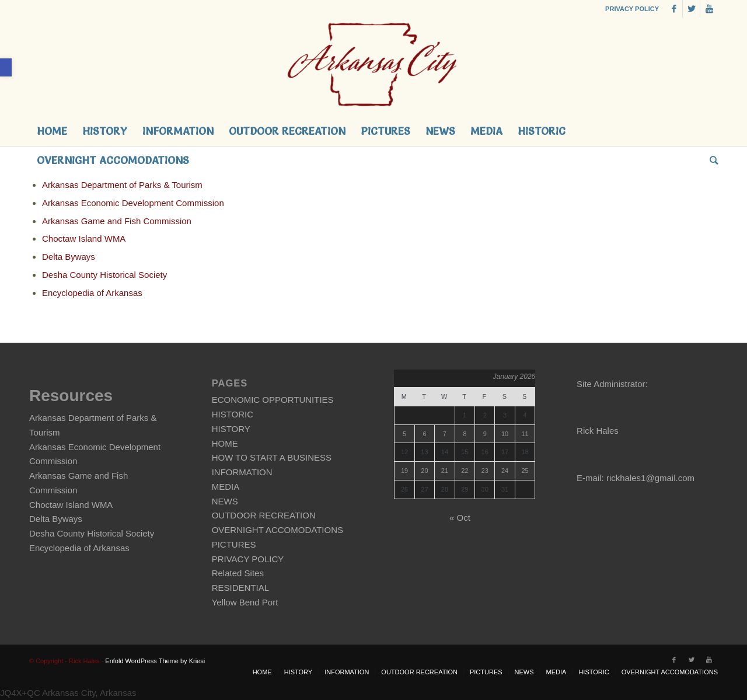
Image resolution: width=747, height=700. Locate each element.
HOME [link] (225, 443)
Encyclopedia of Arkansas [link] (92, 293)
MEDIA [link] (226, 487)
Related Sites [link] (238, 573)
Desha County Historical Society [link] (104, 275)
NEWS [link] (225, 501)
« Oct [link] (460, 518)
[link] (6, 67)
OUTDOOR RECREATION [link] (264, 515)
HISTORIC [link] (233, 414)
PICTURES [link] (234, 544)
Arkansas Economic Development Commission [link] (133, 203)
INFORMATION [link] (242, 472)
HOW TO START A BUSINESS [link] (272, 457)
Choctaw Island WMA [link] (84, 238)
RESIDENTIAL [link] (240, 588)
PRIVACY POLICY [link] (632, 9)
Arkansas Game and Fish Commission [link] (117, 221)
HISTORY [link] (231, 429)
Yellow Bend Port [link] (245, 602)
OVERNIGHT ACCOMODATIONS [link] (277, 530)
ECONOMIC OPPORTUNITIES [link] (273, 400)
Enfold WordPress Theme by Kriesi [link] (155, 661)
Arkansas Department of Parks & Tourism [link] (122, 185)
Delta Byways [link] (69, 257)
